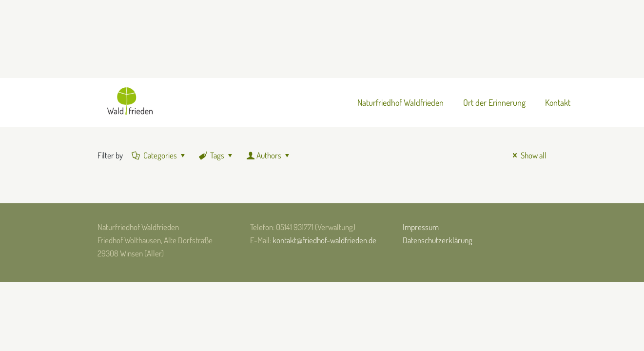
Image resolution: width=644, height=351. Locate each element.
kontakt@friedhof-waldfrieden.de (324, 240)
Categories (159, 155)
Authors (269, 155)
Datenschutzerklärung (438, 240)
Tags (216, 155)
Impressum (421, 227)
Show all (528, 155)
